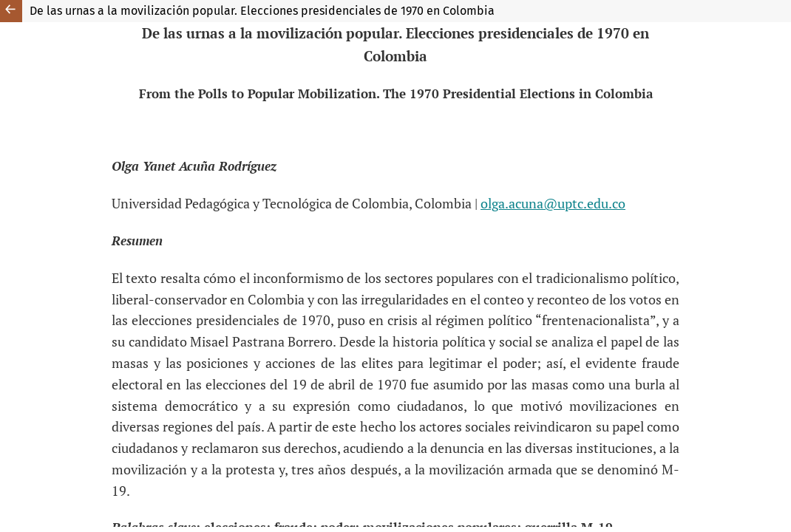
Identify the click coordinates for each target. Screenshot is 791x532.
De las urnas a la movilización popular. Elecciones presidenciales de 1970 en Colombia (262, 11)
